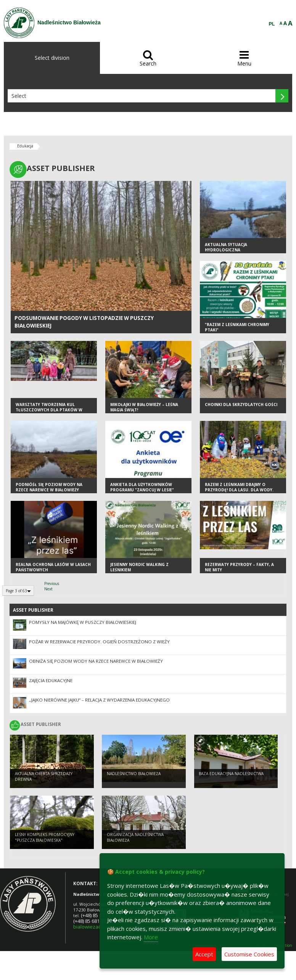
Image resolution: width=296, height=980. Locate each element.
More (151, 937)
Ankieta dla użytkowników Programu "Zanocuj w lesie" (142, 487)
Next (48, 589)
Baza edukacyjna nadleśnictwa (231, 774)
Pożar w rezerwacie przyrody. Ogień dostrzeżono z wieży (99, 642)
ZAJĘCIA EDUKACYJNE (51, 680)
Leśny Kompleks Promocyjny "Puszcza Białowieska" (45, 837)
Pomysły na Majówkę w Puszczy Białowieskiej (83, 622)
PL (272, 24)
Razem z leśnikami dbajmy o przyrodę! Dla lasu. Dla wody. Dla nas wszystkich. (239, 490)
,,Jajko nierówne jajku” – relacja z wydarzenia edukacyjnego (99, 700)
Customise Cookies (249, 954)
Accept (204, 954)
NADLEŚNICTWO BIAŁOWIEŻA (134, 774)
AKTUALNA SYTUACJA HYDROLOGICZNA (226, 247)
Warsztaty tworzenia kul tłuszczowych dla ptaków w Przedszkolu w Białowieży (49, 410)
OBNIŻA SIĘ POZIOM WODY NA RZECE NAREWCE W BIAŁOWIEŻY (96, 661)
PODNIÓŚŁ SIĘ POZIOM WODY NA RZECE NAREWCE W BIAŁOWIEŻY (49, 487)
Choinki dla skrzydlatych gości (241, 404)
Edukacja (25, 146)
